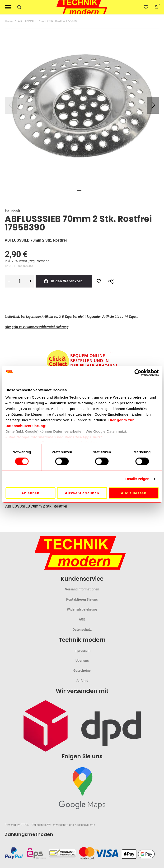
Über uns (82, 661)
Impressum (82, 651)
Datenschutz (82, 630)
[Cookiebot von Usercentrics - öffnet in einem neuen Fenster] (138, 373)
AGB (82, 619)
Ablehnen (30, 493)
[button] (153, 105)
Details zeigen (137, 479)
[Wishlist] (146, 7)
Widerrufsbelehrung (82, 609)
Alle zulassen (134, 493)
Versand (43, 261)
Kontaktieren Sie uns (82, 599)
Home (9, 21)
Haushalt (12, 211)
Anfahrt (82, 681)
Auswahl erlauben (82, 493)
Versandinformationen (82, 589)
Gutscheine (82, 670)
